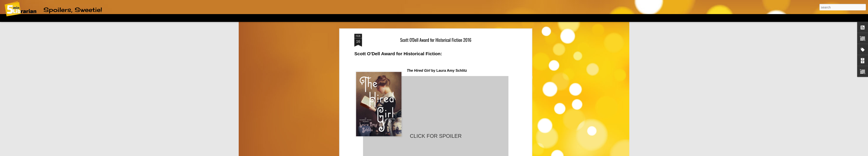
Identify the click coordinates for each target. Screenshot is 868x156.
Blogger (456, 154)
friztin (435, 154)
